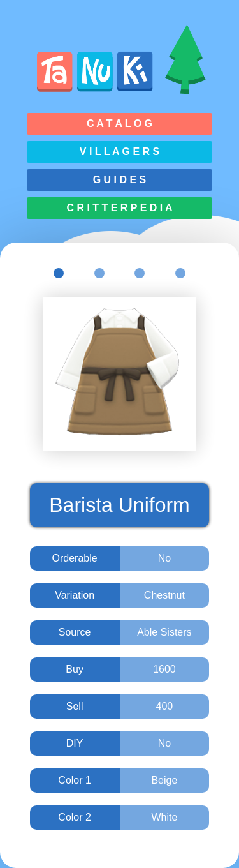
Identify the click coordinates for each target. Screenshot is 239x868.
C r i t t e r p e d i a (119, 208)
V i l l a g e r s (119, 152)
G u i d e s (120, 180)
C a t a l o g (119, 123)
